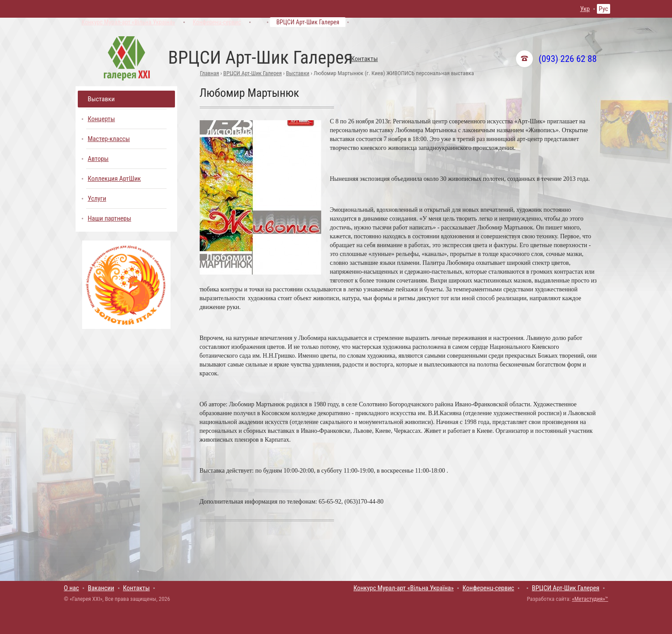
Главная (210, 73)
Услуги (97, 199)
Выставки (298, 73)
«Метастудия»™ (590, 599)
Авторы (98, 159)
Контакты (365, 59)
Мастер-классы (109, 139)
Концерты (102, 119)
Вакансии (101, 588)
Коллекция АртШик (114, 179)
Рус (604, 9)
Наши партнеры (110, 218)
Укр (585, 9)
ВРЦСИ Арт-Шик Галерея (308, 22)
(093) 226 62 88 (568, 59)
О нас (72, 588)
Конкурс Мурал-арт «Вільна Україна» (129, 22)
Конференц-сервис (217, 22)
